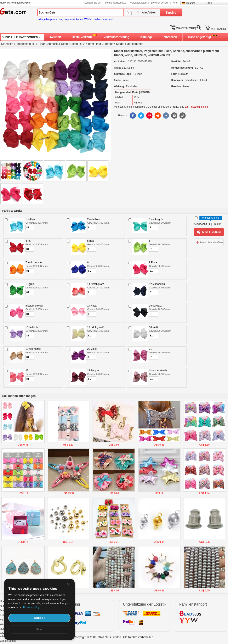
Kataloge (146, 37)
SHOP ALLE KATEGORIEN (20, 37)
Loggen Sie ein (93, 3)
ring (61, 19)
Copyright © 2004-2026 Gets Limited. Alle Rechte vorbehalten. (114, 637)
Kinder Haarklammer (129, 44)
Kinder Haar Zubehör (99, 44)
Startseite (7, 44)
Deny (39, 629)
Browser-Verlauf (159, 3)
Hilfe (175, 3)
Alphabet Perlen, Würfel (78, 19)
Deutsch (191, 3)
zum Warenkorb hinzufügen (209, 232)
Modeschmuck (26, 44)
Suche (171, 13)
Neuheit (55, 37)
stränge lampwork (47, 19)
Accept (39, 618)
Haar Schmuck (48, 44)
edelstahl (108, 19)
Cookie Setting (8, 641)
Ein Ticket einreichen (196, 107)
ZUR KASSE (219, 29)
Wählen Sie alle (211, 218)
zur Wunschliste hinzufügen (209, 242)
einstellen (170, 37)
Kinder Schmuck (72, 44)
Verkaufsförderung (116, 37)
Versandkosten (138, 3)
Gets (13, 11)
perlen (97, 19)
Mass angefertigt (199, 37)
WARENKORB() (189, 28)
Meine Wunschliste (116, 3)
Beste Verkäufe (82, 37)
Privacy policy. (32, 607)
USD (209, 3)
